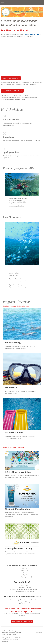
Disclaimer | (12, 633)
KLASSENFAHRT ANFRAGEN (12, 91)
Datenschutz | (18, 633)
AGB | (4, 634)
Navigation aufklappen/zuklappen (22, 3)
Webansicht (39, 632)
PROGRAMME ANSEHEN (11, 78)
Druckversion (7, 631)
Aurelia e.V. (12, 638)
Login (41, 631)
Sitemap (14, 631)
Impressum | (5, 633)
